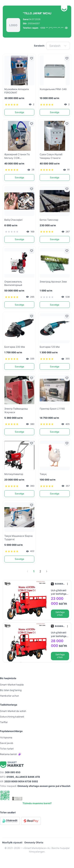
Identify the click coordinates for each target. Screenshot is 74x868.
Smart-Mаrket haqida (12, 685)
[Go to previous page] (28, 571)
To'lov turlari (7, 749)
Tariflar (4, 722)
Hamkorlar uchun (9, 696)
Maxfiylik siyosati (12, 842)
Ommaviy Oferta (34, 842)
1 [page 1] (34, 571)
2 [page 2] (40, 571)
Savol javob (7, 743)
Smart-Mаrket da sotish (13, 711)
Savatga (19, 112)
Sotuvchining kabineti (12, 717)
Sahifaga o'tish (60, 614)
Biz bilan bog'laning (11, 690)
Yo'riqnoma (6, 737)
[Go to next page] (47, 571)
